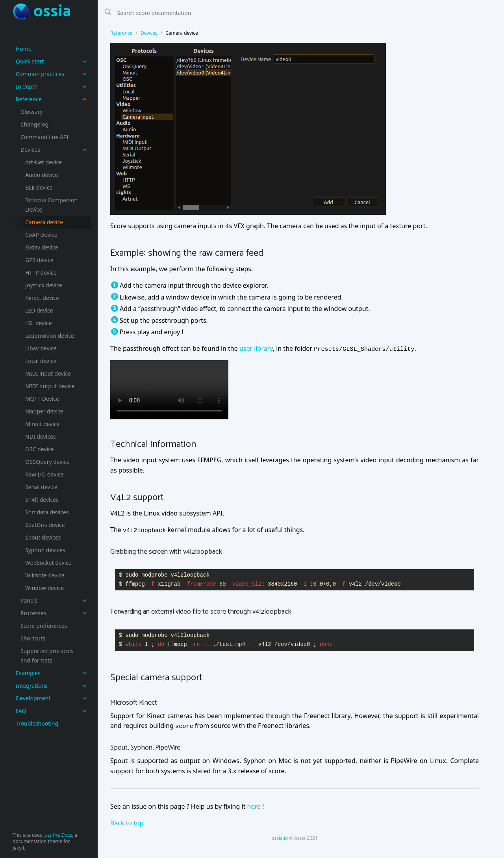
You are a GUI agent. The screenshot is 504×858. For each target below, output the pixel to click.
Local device (41, 361)
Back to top (127, 823)
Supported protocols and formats (47, 656)
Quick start (30, 61)
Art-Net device (44, 162)
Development (33, 698)
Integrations (32, 686)
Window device (44, 588)
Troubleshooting (37, 723)
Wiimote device (45, 575)
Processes (33, 613)
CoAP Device (41, 235)
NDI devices (41, 436)
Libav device (41, 348)
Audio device (42, 175)
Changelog (34, 124)
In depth (27, 87)
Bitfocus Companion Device (51, 205)
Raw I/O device (44, 474)
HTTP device (41, 273)
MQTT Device (42, 399)
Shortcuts (33, 638)
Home (24, 49)
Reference (29, 99)
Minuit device (43, 424)
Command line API (44, 137)
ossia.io (280, 838)
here (254, 806)
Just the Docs (58, 835)
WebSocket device (48, 563)
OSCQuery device (47, 462)
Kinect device (42, 298)
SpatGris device (45, 525)
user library (256, 348)
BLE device (39, 187)
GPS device (39, 260)
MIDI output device (50, 386)
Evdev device (42, 247)
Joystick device (44, 285)
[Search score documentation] (235, 13)
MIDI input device (48, 373)
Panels (29, 600)
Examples (28, 673)
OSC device (40, 449)
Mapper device (44, 411)
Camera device (44, 222)
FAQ (21, 711)
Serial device (41, 487)
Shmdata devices (47, 512)
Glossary (31, 112)
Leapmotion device (50, 336)
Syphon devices (45, 550)
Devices (30, 150)
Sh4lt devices (42, 500)
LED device (39, 310)
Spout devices (43, 537)
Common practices (40, 74)
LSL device (39, 323)
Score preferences (44, 626)
